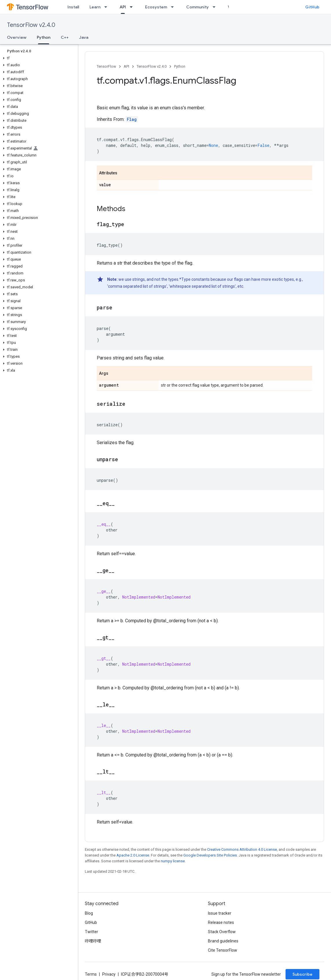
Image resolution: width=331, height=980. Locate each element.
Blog (89, 913)
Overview (17, 37)
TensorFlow (106, 66)
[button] (38, 58)
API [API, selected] (123, 7)
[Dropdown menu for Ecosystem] (174, 7)
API (126, 66)
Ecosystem (156, 7)
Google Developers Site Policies (210, 855)
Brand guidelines (223, 941)
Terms (91, 974)
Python (180, 66)
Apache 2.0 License (133, 855)
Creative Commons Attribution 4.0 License (242, 849)
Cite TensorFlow (223, 950)
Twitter (92, 932)
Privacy (109, 974)
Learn (95, 7)
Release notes (221, 922)
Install (73, 7)
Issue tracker (220, 913)
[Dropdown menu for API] (133, 7)
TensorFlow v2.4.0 (31, 25)
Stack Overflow (222, 932)
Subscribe (302, 974)
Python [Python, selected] (44, 37)
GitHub (312, 7)
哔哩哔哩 (93, 941)
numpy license (173, 861)
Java (84, 37)
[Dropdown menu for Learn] (107, 7)
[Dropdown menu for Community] (216, 7)
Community (197, 7)
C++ (65, 37)
